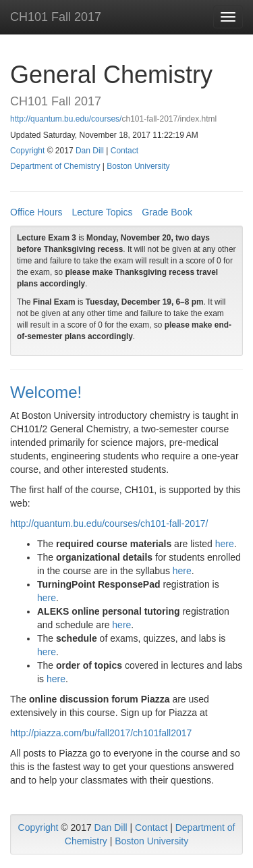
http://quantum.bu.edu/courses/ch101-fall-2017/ (109, 524)
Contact (124, 151)
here (225, 544)
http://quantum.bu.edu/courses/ (66, 119)
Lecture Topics (102, 212)
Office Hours (36, 212)
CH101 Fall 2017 (56, 17)
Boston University (138, 166)
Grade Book (167, 212)
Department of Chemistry (55, 166)
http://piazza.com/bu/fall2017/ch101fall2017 (101, 733)
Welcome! (46, 392)
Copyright (27, 151)
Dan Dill (90, 151)
